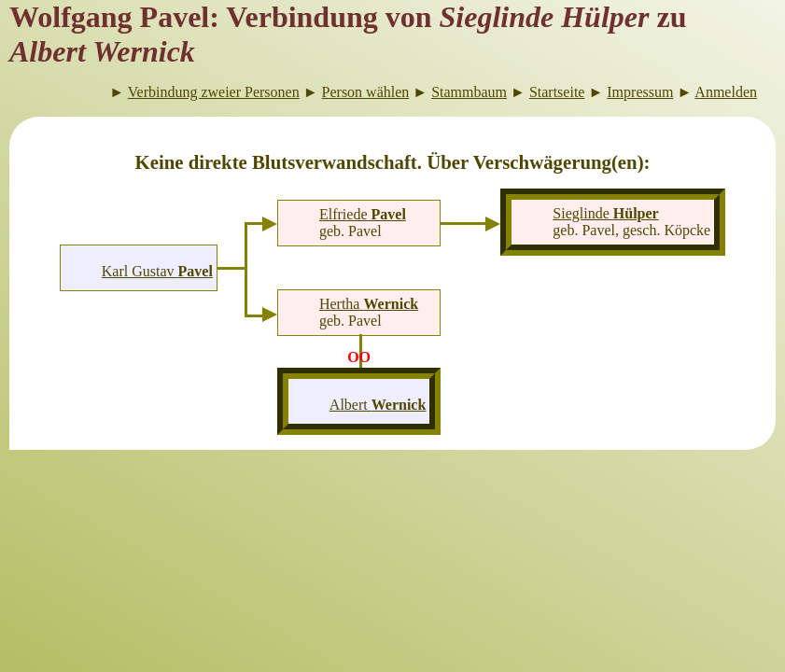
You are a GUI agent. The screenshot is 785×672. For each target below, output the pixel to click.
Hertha (369, 304)
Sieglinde (605, 213)
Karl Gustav (157, 271)
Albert (378, 405)
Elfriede (363, 214)
